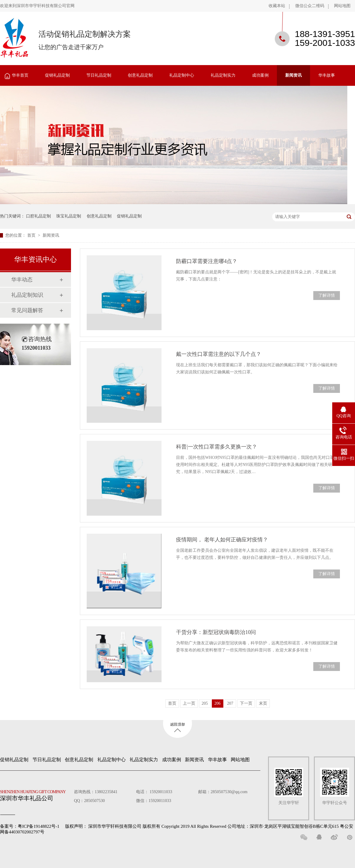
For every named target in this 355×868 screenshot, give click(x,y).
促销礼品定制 (57, 75)
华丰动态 (22, 280)
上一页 (189, 703)
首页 (32, 235)
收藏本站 (277, 6)
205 (205, 703)
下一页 (246, 703)
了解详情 (327, 295)
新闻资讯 (293, 75)
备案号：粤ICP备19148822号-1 (30, 826)
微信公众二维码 (310, 6)
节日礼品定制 (99, 75)
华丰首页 (20, 75)
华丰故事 (327, 75)
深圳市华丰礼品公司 (35, 794)
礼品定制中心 (182, 75)
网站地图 (342, 6)
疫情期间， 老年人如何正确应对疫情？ (222, 540)
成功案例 (260, 75)
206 (218, 703)
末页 (263, 703)
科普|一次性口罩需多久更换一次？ (217, 447)
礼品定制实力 (223, 75)
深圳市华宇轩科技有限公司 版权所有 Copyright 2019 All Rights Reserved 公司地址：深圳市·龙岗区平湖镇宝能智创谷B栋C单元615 (213, 826)
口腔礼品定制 (38, 216)
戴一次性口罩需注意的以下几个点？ (219, 354)
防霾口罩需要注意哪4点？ (207, 261)
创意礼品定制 (140, 75)
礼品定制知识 (27, 295)
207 (230, 703)
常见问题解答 (27, 310)
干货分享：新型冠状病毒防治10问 (216, 632)
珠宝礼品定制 (69, 216)
